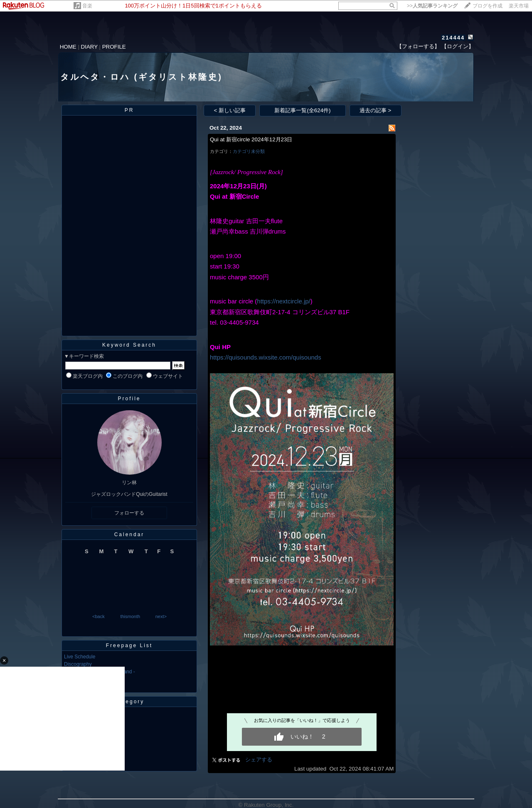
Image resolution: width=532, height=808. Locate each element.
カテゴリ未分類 (249, 151)
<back (99, 616)
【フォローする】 (418, 46)
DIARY (89, 47)
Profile (129, 399)
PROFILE (114, 47)
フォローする (129, 513)
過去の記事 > (376, 110)
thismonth (130, 616)
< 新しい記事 (230, 110)
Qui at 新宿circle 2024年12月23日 (251, 139)
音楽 (87, 6)
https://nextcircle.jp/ (283, 301)
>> (432, 6)
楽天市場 (519, 6)
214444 (453, 38)
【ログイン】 (458, 46)
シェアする (259, 760)
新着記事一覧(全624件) (302, 110)
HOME (68, 47)
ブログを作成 (488, 6)
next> (161, 616)
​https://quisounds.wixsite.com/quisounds (266, 357)
